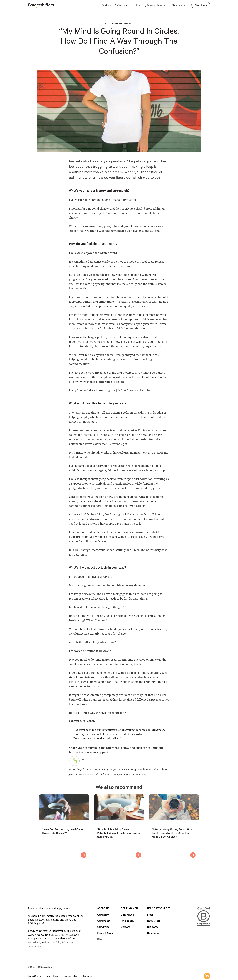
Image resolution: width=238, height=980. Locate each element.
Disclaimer (87, 976)
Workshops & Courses (114, 5)
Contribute (127, 915)
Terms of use (34, 976)
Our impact (104, 921)
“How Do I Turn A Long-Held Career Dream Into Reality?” (63, 831)
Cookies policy (71, 976)
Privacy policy (52, 976)
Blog (100, 939)
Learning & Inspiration (149, 5)
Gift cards (153, 927)
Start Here (201, 5)
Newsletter (154, 921)
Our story (103, 915)
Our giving (103, 927)
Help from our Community (119, 24)
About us (177, 5)
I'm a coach (127, 921)
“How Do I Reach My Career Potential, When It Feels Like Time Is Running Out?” (118, 833)
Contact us (154, 933)
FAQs (150, 915)
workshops (34, 942)
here (144, 774)
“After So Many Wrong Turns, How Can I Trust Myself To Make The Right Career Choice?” (172, 833)
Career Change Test (62, 935)
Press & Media (106, 933)
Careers (125, 927)
